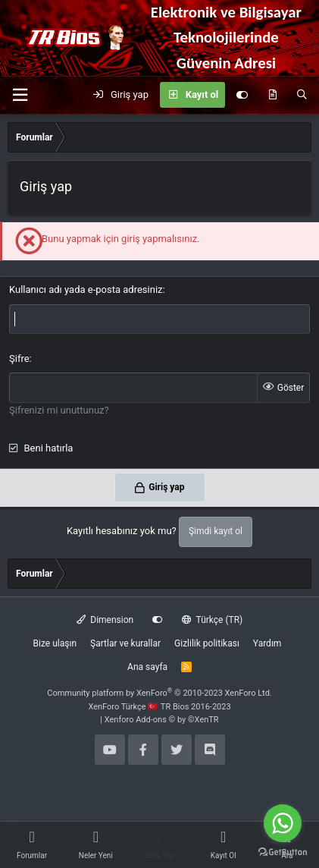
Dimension (105, 620)
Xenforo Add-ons (162, 720)
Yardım (267, 643)
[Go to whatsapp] (283, 823)
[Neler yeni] (272, 95)
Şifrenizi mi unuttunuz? (59, 410)
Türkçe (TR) (212, 620)
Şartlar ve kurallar (125, 643)
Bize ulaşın (55, 643)
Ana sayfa (147, 667)
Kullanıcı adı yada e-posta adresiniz (86, 289)
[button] (20, 95)
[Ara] (302, 95)
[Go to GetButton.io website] (283, 852)
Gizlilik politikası (207, 643)
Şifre (19, 359)
